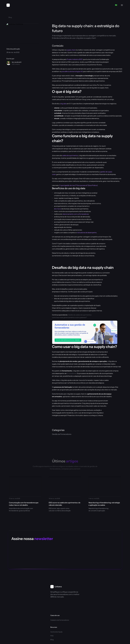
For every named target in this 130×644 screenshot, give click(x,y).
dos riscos (58, 209)
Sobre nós (92, 588)
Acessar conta (94, 614)
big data (64, 104)
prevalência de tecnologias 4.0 (72, 71)
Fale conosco (93, 610)
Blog (71, 598)
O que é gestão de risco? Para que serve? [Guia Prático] (78, 185)
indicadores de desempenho (87, 233)
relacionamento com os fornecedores (75, 214)
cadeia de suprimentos (70, 155)
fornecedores (71, 373)
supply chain (71, 50)
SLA (109, 618)
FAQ (71, 594)
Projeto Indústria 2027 (74, 59)
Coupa (72, 614)
